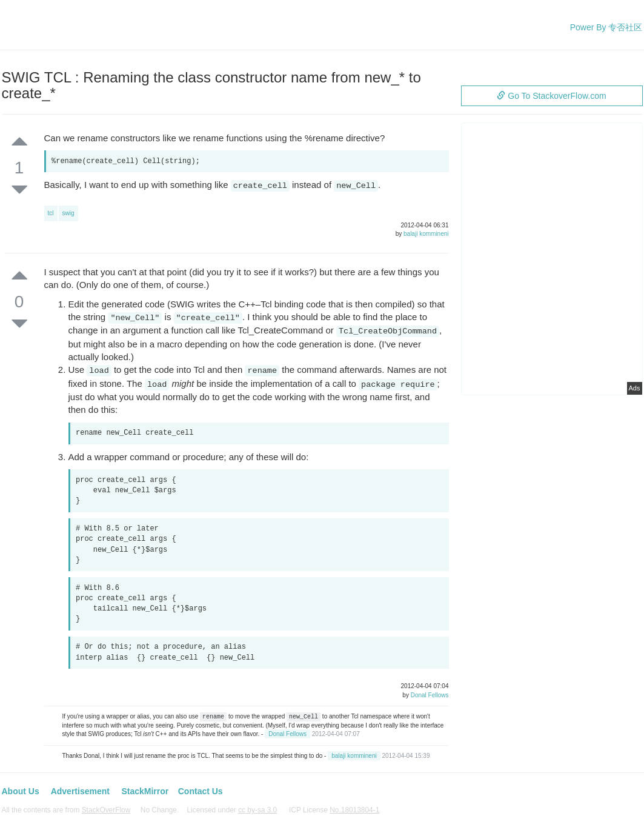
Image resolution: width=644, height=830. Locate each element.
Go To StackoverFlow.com (551, 96)
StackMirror (145, 791)
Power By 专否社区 (606, 27)
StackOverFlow (106, 810)
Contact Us (201, 791)
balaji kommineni (426, 234)
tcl (51, 213)
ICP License (334, 810)
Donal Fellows (430, 695)
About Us (21, 791)
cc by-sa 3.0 (257, 810)
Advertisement (80, 791)
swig (68, 213)
